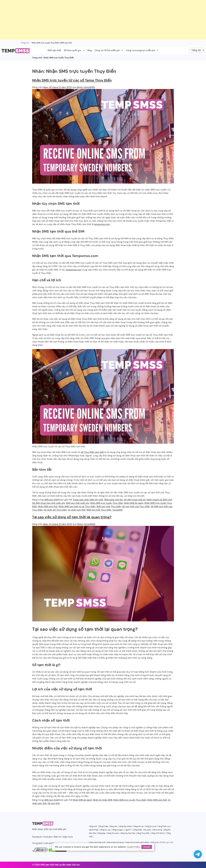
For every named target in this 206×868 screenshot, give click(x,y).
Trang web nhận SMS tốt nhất (88, 500)
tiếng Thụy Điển (143, 833)
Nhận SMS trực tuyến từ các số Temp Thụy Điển (72, 80)
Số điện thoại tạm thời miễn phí (48, 503)
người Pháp (94, 830)
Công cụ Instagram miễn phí (142, 50)
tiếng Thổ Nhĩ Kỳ (158, 833)
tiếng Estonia (151, 826)
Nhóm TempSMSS (86, 87)
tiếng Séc (114, 826)
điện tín (57, 837)
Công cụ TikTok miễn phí (109, 50)
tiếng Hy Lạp (105, 830)
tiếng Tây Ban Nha (128, 833)
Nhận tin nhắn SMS (103, 800)
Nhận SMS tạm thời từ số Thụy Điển (77, 507)
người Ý (129, 830)
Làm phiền (49, 843)
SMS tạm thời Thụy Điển (109, 507)
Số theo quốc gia (74, 50)
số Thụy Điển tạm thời (92, 452)
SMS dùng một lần (114, 500)
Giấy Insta (68, 837)
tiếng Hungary (118, 830)
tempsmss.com (102, 224)
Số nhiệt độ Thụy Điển (55, 510)
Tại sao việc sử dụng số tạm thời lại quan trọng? (72, 517)
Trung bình (37, 843)
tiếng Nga (102, 833)
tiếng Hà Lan (139, 826)
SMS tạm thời (54, 50)
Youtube (48, 837)
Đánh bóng (157, 830)
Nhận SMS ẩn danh (134, 503)
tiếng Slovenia (113, 833)
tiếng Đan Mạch (125, 826)
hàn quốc (147, 830)
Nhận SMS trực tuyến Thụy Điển (107, 503)
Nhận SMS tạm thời (48, 507)
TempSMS (117, 510)
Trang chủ (25, 43)
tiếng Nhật (138, 830)
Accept (147, 847)
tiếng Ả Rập (103, 826)
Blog (90, 50)
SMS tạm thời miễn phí (77, 503)
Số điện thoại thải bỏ (135, 500)
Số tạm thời (54, 803)
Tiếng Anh (93, 826)
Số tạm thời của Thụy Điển (136, 507)
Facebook (37, 837)
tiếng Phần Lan (164, 826)
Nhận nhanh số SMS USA (159, 500)
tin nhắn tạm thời (77, 510)
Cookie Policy (134, 847)
